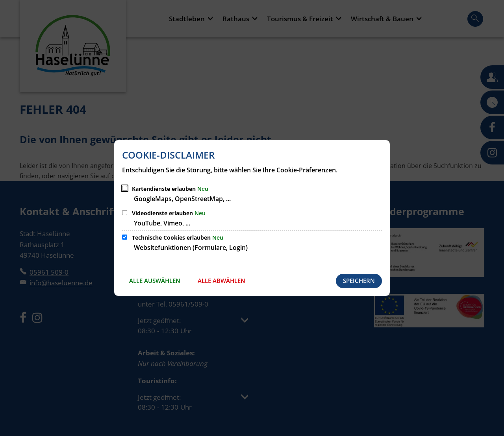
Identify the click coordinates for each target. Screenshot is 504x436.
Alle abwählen (221, 281)
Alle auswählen (155, 281)
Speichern (359, 281)
